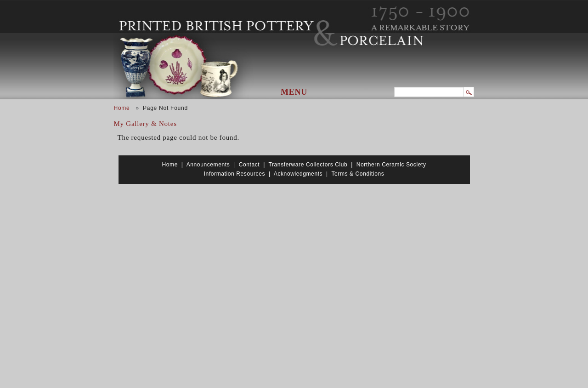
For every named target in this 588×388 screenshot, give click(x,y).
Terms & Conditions (358, 174)
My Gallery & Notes (145, 124)
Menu (294, 92)
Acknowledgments (298, 174)
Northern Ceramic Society (391, 165)
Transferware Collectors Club (308, 165)
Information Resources (235, 174)
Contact (249, 165)
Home (122, 108)
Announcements (208, 165)
